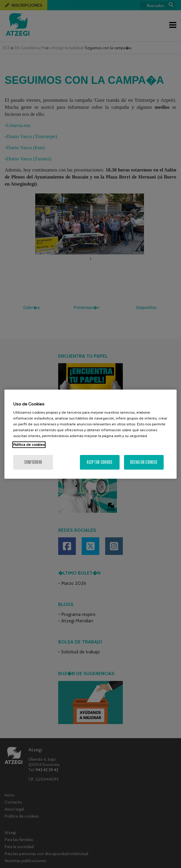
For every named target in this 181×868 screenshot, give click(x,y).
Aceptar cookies (99, 462)
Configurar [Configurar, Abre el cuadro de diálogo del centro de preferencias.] (33, 462)
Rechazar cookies (144, 462)
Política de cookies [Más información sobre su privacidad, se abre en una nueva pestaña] (29, 445)
